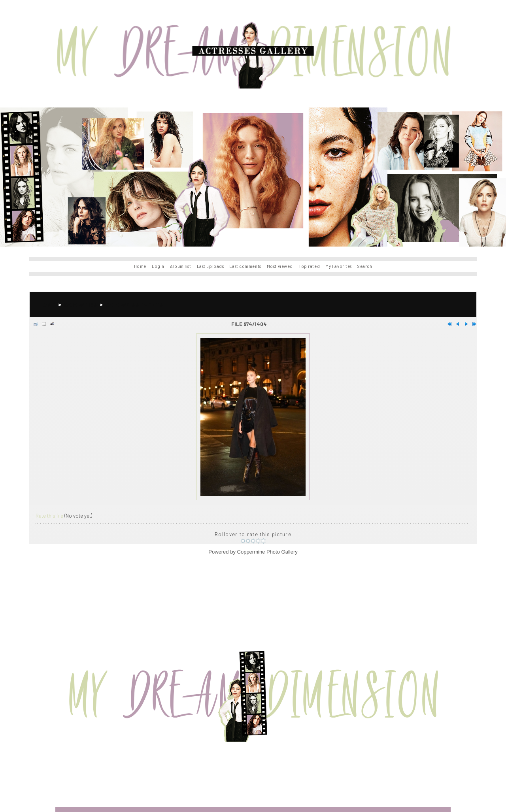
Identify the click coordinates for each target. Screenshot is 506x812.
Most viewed (280, 266)
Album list (181, 266)
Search (365, 266)
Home (140, 266)
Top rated (309, 266)
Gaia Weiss (81, 305)
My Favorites (339, 266)
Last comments (245, 266)
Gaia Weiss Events (134, 305)
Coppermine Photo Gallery (267, 552)
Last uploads (211, 266)
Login (158, 266)
